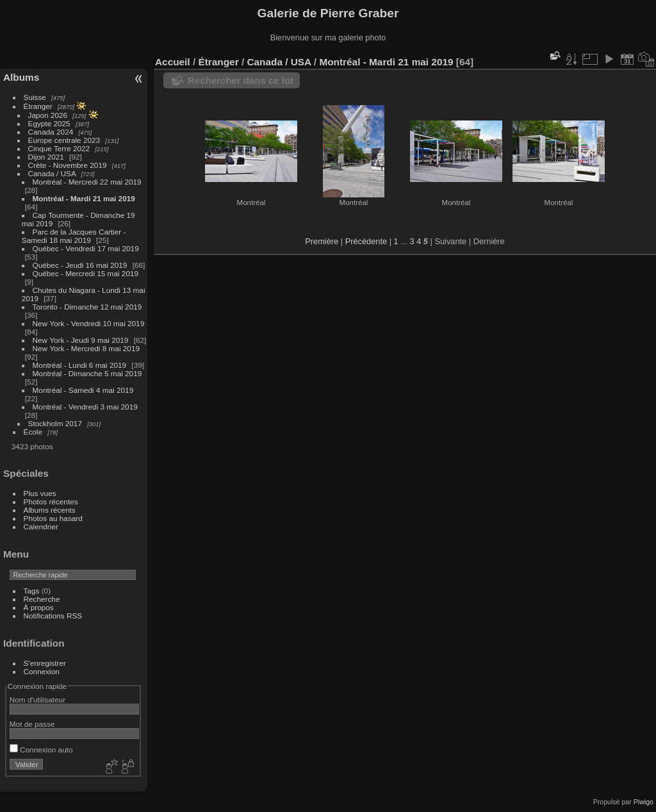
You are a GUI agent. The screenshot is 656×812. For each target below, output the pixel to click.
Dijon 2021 (46, 157)
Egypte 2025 (49, 123)
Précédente (366, 241)
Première (322, 241)
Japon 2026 (48, 115)
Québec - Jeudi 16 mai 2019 (80, 265)
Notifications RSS (53, 616)
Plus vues (40, 493)
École (33, 432)
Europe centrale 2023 (64, 140)
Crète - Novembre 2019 (68, 165)
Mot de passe (32, 724)
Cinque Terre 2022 (59, 148)
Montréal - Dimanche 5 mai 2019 (87, 373)
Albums (21, 77)
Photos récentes (51, 501)
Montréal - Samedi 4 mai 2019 (83, 390)
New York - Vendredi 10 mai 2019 (89, 323)
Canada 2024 (51, 132)
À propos (39, 607)
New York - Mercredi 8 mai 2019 (86, 348)
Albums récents (50, 510)
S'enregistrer (45, 663)
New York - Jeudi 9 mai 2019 (81, 340)
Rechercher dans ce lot (241, 80)
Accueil (173, 62)
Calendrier (41, 526)
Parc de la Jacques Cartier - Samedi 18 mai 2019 (74, 236)
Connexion (42, 671)
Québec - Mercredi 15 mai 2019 (86, 273)
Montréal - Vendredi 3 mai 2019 (85, 407)
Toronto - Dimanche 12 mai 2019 (87, 307)
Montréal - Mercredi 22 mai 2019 (87, 182)
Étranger (38, 106)
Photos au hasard (53, 518)
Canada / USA (52, 173)
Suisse (35, 97)
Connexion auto (41, 750)
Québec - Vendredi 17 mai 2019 (86, 248)
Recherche (42, 599)
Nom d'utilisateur (37, 700)
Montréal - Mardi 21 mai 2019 (84, 198)
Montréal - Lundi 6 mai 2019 (80, 365)
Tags (32, 591)
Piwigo (644, 802)
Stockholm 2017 (55, 423)
